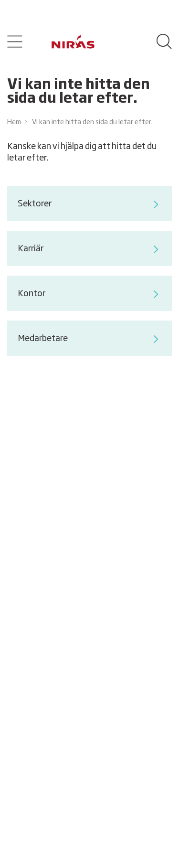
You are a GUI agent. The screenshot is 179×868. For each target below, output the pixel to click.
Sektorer (89, 204)
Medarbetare (89, 339)
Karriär (89, 249)
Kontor (89, 294)
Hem (14, 122)
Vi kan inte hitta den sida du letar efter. (92, 122)
